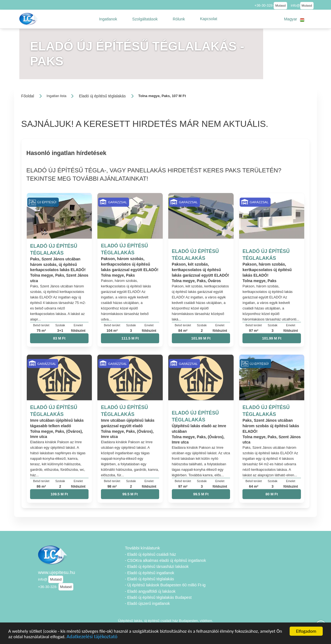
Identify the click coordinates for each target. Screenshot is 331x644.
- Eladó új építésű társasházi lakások (157, 566)
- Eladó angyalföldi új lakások (150, 591)
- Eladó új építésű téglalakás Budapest (158, 597)
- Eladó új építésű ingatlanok (150, 573)
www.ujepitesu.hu (57, 572)
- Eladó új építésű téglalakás (150, 579)
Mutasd (281, 6)
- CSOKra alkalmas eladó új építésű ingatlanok (165, 560)
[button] (108, 19)
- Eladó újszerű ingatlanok (147, 603)
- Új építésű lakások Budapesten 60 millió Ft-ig (165, 585)
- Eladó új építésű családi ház (150, 554)
